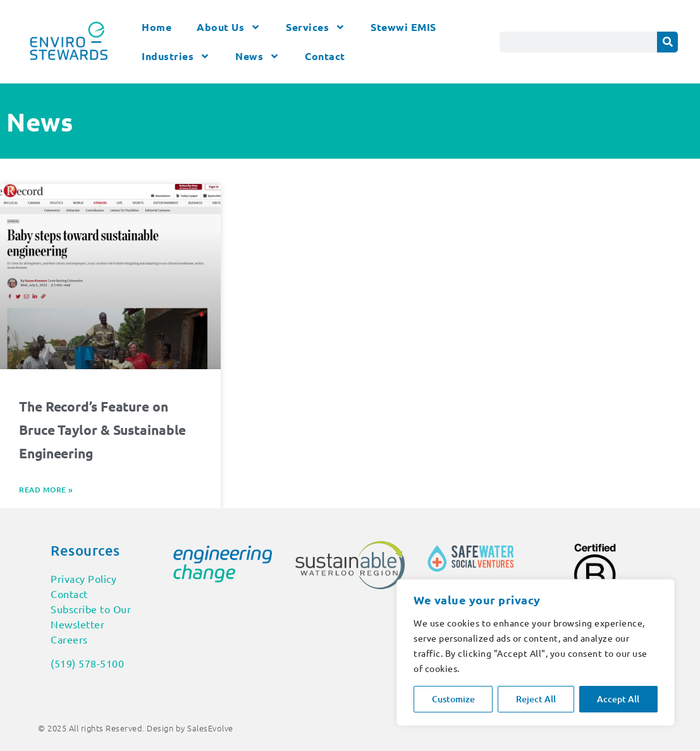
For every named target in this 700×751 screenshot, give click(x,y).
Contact (325, 56)
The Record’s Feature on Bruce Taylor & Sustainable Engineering (102, 430)
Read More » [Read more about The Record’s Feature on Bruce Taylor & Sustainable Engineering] (46, 490)
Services (316, 27)
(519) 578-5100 (87, 663)
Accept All (618, 699)
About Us (229, 27)
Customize (453, 699)
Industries (176, 56)
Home (157, 27)
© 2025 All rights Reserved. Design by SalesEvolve (136, 728)
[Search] (667, 42)
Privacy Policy (83, 578)
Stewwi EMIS (403, 27)
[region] (536, 652)
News (257, 56)
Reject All (536, 699)
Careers (69, 639)
